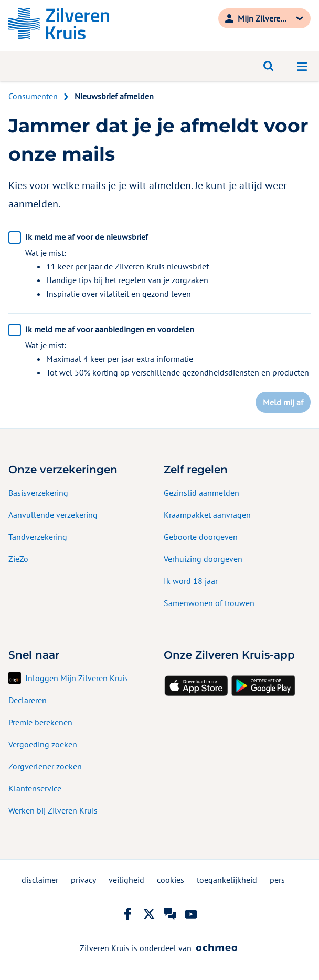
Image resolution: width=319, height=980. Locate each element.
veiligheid (126, 880)
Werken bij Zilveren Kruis (53, 810)
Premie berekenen (40, 722)
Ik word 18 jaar (191, 581)
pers (277, 880)
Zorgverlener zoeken (45, 766)
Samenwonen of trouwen (209, 603)
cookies (171, 880)
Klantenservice (35, 788)
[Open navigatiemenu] (302, 66)
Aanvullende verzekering (53, 515)
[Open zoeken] (269, 66)
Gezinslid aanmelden (201, 493)
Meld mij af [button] (283, 402)
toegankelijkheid (227, 880)
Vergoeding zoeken (43, 744)
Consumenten (33, 96)
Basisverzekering (38, 493)
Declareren (28, 700)
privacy (83, 880)
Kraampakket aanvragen (207, 515)
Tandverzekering (38, 537)
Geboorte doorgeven (201, 537)
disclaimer (40, 880)
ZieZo (18, 559)
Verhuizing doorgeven (203, 559)
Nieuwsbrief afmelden (114, 96)
